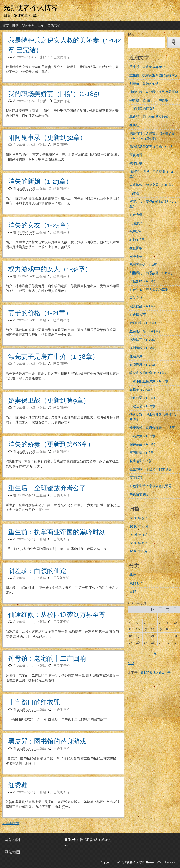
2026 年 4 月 (139, 526)
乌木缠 (134, 193)
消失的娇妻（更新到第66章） (51, 444)
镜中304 (136, 231)
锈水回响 (136, 163)
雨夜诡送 (136, 155)
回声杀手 (136, 256)
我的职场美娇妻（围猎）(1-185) (54, 94)
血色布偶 (136, 215)
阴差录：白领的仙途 (37, 571)
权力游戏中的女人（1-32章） (50, 269)
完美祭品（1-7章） (143, 306)
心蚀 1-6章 (137, 240)
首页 (5, 26)
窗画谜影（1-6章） (143, 453)
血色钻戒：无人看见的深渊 (149, 290)
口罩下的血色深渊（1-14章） (150, 381)
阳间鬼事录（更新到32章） (47, 137)
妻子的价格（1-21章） (40, 313)
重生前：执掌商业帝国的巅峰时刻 (57, 532)
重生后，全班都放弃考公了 (47, 488)
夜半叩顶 (136, 478)
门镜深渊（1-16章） (144, 436)
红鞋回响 (136, 248)
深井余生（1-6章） (143, 444)
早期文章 (11, 823)
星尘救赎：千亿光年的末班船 (151, 469)
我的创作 (28, 26)
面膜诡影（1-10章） (144, 365)
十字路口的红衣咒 (34, 702)
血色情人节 (138, 315)
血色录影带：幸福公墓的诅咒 (151, 486)
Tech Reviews (167, 862)
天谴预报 (136, 223)
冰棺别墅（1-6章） (143, 281)
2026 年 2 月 (139, 543)
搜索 (131, 34)
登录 (131, 663)
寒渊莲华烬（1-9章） (145, 265)
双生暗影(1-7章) (141, 461)
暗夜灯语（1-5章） (143, 398)
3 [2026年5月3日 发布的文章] (174, 616)
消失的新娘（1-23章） (40, 181)
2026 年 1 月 (139, 551)
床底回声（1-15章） (144, 340)
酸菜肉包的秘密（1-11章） (149, 373)
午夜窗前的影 (139, 494)
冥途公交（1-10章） (144, 406)
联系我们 (54, 26)
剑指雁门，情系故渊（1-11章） (152, 273)
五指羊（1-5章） (142, 390)
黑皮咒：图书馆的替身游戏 (47, 741)
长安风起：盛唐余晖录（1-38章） (154, 428)
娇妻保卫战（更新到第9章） (49, 400)
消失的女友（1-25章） (40, 225)
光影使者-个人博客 (31, 8)
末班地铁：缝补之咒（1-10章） (152, 185)
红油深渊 (136, 356)
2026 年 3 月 (139, 535)
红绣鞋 (18, 785)
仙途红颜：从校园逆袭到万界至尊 (57, 615)
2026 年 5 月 (139, 518)
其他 (41, 26)
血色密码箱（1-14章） (146, 331)
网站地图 (12, 840)
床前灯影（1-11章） (144, 323)
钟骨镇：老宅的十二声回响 (47, 658)
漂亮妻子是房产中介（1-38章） (53, 356)
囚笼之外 (136, 298)
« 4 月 (152, 653)
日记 (15, 26)
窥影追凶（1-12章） (144, 348)
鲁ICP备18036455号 (156, 673)
